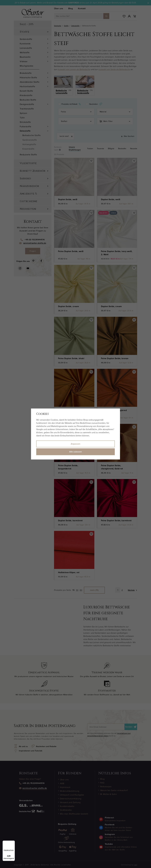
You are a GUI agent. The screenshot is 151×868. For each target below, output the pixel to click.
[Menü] (13, 842)
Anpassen (75, 444)
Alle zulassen (75, 452)
